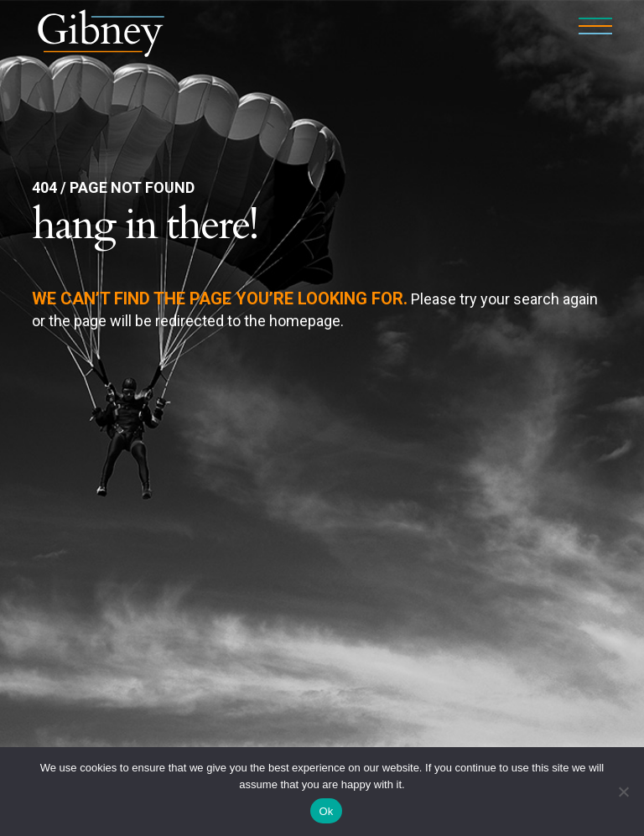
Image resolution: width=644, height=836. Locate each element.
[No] (623, 792)
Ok (326, 811)
